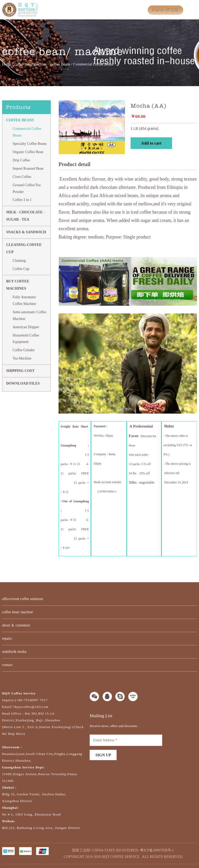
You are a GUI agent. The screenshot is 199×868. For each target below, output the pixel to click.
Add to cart (151, 143)
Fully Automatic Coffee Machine (24, 300)
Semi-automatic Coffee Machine (30, 315)
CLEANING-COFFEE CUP (24, 248)
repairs (7, 638)
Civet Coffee (22, 177)
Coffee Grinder (24, 350)
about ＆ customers (16, 625)
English (158, 10)
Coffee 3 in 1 (22, 200)
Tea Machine (22, 358)
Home (7, 64)
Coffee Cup (21, 269)
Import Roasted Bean (28, 169)
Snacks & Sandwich (26, 232)
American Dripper (26, 327)
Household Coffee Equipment (26, 339)
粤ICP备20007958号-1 (157, 850)
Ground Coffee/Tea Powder (27, 188)
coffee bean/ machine (30, 64)
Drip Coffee (21, 160)
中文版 (173, 10)
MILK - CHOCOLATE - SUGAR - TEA (26, 216)
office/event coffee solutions (23, 599)
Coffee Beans (60, 64)
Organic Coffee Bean (28, 152)
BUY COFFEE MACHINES (18, 285)
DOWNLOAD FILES (23, 383)
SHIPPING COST (20, 371)
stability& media (14, 652)
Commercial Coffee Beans (27, 132)
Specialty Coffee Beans (30, 144)
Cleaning (19, 261)
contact (7, 665)
